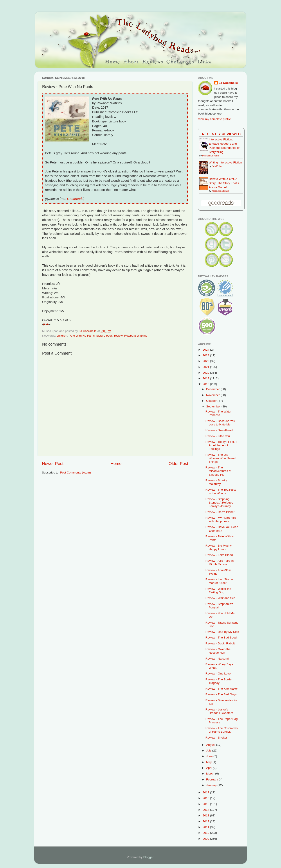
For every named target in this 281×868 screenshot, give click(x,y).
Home (116, 464)
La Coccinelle (228, 83)
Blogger (148, 857)
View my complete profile (214, 119)
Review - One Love (218, 673)
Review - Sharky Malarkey (216, 482)
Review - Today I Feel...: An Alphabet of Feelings (221, 445)
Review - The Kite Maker (222, 689)
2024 (206, 350)
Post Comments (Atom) (76, 473)
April (210, 768)
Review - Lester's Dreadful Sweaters (219, 711)
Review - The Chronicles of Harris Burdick (222, 730)
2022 (206, 361)
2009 (206, 839)
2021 (206, 367)
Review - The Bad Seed (221, 638)
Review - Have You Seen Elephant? (222, 529)
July (209, 751)
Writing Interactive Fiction (225, 162)
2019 (206, 378)
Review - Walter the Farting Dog (218, 591)
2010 (206, 833)
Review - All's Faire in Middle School (220, 562)
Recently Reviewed (221, 134)
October (212, 401)
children (62, 336)
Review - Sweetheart (219, 430)
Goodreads (75, 199)
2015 (206, 804)
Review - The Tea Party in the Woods (221, 491)
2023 (206, 355)
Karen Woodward (220, 191)
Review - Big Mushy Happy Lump (219, 547)
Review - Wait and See (221, 598)
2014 (206, 810)
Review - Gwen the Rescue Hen (218, 651)
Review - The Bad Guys (221, 694)
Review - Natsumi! (218, 659)
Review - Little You (218, 436)
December (213, 389)
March (211, 774)
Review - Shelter (216, 738)
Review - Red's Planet (220, 512)
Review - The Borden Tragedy (219, 681)
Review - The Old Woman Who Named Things (221, 458)
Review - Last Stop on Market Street (220, 581)
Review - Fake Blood (219, 555)
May (209, 762)
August (211, 745)
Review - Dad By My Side (222, 632)
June (210, 756)
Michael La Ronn (210, 156)
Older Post (178, 464)
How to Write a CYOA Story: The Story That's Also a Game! (224, 183)
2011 (206, 827)
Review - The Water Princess (219, 413)
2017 (206, 792)
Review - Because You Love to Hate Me (220, 423)
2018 (206, 384)
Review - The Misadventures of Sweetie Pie (218, 471)
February (213, 779)
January (212, 785)
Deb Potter (217, 166)
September (214, 406)
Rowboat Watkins (136, 336)
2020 (206, 373)
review (118, 336)
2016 (206, 798)
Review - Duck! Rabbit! (221, 643)
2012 (206, 821)
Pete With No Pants (82, 336)
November (213, 395)
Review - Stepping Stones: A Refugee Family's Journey (219, 503)
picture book (104, 336)
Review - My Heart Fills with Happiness (221, 519)
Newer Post (53, 464)
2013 (206, 815)
